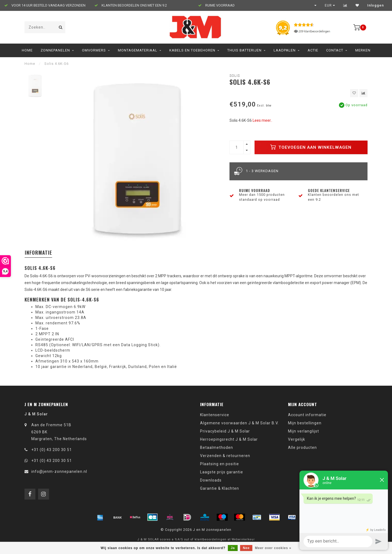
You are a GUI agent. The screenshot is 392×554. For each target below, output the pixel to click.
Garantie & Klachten (220, 488)
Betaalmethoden (217, 448)
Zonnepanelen (55, 50)
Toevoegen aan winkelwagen (311, 147)
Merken (363, 50)
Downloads (211, 480)
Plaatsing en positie (220, 464)
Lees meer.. (262, 120)
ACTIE (313, 50)
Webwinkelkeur (243, 539)
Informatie (38, 252)
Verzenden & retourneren (225, 456)
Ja (233, 548)
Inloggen (376, 5)
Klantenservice (215, 415)
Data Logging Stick (140, 345)
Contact (335, 50)
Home (27, 50)
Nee (246, 548)
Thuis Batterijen (244, 50)
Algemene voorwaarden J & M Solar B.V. (239, 423)
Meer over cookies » (273, 548)
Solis (235, 76)
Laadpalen (285, 50)
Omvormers (94, 50)
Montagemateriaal (138, 50)
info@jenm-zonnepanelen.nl (59, 471)
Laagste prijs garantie (222, 472)
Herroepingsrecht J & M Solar (229, 439)
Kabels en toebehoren (192, 50)
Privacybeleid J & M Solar (225, 431)
